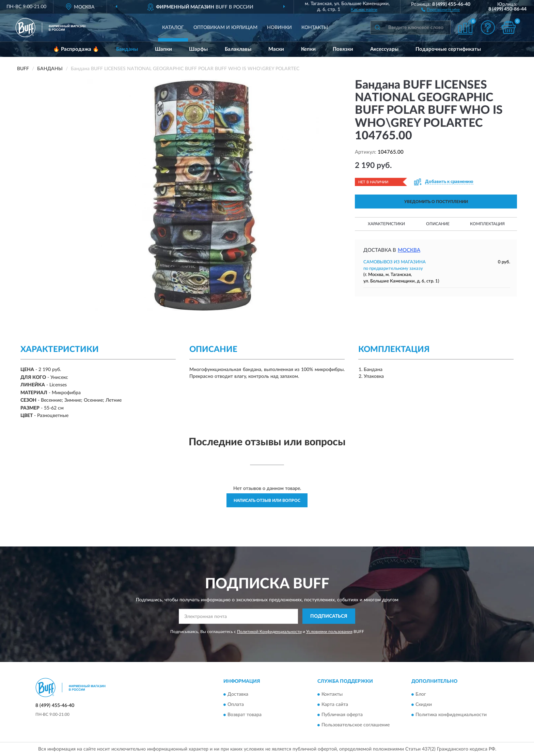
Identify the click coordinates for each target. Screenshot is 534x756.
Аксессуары (384, 49)
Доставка (238, 695)
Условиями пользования (329, 632)
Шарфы (198, 49)
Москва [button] (409, 250)
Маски (276, 49)
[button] (441, 9)
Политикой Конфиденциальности (269, 632)
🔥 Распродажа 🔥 (76, 49)
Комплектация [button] (487, 224)
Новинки (279, 28)
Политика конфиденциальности (451, 715)
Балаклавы (238, 49)
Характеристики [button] (386, 224)
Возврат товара (245, 715)
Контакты (315, 28)
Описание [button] (438, 224)
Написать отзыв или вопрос (267, 500)
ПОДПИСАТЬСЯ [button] (329, 616)
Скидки (424, 705)
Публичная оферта (342, 715)
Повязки (343, 49)
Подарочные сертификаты (448, 49)
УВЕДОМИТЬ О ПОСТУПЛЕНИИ (436, 202)
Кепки (308, 49)
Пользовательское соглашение (356, 725)
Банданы (127, 49)
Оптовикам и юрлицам (225, 28)
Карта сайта (335, 705)
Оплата (236, 705)
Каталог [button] (173, 28)
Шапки (163, 49)
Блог (421, 695)
